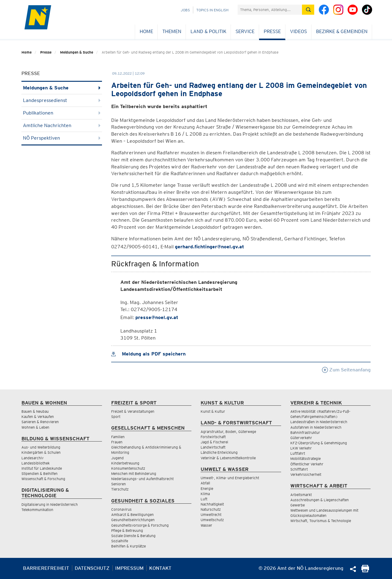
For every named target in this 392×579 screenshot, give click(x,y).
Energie (207, 489)
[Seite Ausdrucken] (365, 571)
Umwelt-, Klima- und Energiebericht (230, 478)
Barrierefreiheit (46, 568)
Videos (298, 31)
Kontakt (160, 568)
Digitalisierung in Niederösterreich (50, 504)
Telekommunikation (37, 510)
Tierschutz (120, 489)
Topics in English (212, 10)
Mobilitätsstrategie (305, 459)
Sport (116, 417)
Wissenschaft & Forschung (43, 479)
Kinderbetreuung (125, 463)
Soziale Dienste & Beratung (133, 536)
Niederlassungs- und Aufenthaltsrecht (142, 479)
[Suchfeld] (270, 10)
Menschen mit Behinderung (134, 474)
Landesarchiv (32, 458)
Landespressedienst (62, 100)
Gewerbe (298, 505)
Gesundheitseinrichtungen (133, 520)
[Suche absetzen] (308, 10)
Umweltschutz (212, 520)
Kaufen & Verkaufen (38, 417)
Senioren (119, 484)
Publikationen (62, 113)
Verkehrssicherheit (306, 474)
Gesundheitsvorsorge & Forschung (140, 525)
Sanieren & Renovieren (40, 422)
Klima (205, 494)
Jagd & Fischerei (214, 442)
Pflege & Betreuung (127, 530)
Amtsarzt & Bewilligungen (132, 515)
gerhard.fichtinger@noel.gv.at (209, 247)
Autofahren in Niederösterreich (316, 427)
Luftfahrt (298, 453)
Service (245, 31)
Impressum (129, 568)
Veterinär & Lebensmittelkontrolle (228, 458)
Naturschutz (211, 509)
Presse (272, 31)
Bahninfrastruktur (305, 432)
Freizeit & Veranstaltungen (133, 411)
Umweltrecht (211, 515)
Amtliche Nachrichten (62, 125)
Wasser (206, 525)
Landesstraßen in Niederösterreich (319, 422)
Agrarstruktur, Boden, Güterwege (228, 432)
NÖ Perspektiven (62, 138)
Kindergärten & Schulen (41, 452)
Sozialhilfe (120, 541)
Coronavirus (121, 509)
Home (146, 31)
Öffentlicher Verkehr (307, 464)
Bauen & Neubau (35, 411)
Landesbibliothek (36, 463)
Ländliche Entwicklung (219, 452)
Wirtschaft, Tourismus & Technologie (321, 521)
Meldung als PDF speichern (148, 354)
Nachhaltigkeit (212, 504)
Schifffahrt (299, 469)
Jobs (185, 10)
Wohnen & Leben (35, 427)
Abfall (205, 483)
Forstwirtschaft (213, 437)
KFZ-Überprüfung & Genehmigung (319, 443)
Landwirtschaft (213, 447)
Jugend (117, 458)
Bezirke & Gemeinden (342, 31)
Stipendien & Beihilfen (40, 474)
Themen (172, 31)
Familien (118, 437)
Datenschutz (92, 568)
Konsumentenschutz (128, 468)
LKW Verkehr (301, 448)
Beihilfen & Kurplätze (128, 546)
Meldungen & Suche (77, 52)
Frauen (117, 442)
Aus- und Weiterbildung (41, 447)
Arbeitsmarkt (301, 495)
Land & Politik (208, 31)
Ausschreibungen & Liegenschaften (320, 500)
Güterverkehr (301, 438)
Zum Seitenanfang (346, 370)
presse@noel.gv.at (157, 317)
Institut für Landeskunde (42, 468)
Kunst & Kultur (213, 411)
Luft (204, 499)
